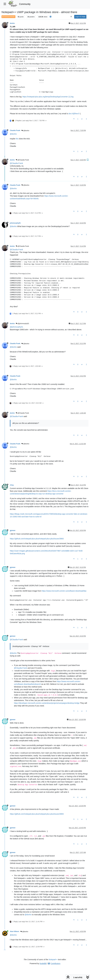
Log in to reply (80, 17)
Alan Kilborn (15, 931)
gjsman (13, 530)
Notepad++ (53, 960)
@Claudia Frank (22, 160)
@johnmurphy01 (22, 324)
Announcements (8, 17)
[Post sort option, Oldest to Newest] (71, 17)
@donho (25, 131)
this (17, 139)
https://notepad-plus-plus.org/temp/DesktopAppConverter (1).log (48, 97)
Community (25, 4)
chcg (12, 485)
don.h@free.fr (74, 114)
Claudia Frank (15, 130)
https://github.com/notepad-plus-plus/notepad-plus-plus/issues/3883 (37, 539)
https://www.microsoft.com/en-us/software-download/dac (64, 591)
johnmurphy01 (15, 223)
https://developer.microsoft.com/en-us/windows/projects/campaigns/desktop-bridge (47, 703)
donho (12, 23)
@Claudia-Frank (16, 163)
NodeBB (43, 963)
